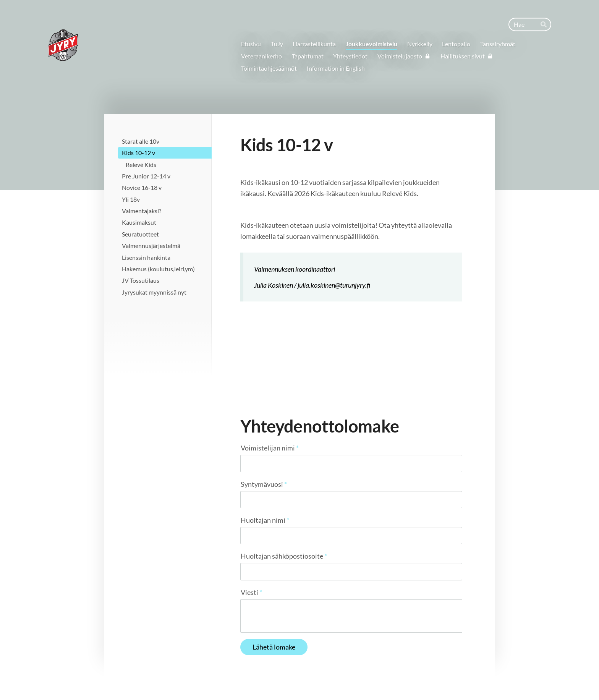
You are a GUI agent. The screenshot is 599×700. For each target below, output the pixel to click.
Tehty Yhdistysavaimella (439, 678)
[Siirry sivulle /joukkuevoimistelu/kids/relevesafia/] (351, 339)
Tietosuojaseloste (357, 678)
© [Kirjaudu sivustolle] (138, 678)
